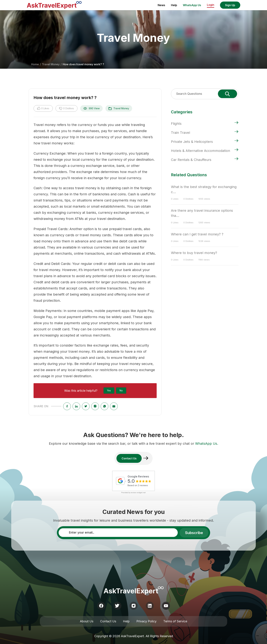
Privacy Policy (146, 621)
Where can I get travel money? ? (197, 234)
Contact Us (108, 621)
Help (174, 5)
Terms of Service (175, 621)
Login (211, 5)
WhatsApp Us (192, 5)
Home (35, 64)
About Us (87, 621)
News (161, 5)
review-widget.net (138, 493)
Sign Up (230, 5)
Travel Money (51, 64)
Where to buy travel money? (194, 253)
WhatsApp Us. (207, 444)
